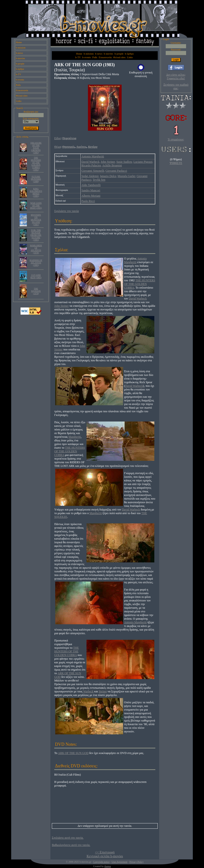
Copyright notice (102, 862)
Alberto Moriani (91, 196)
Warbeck (88, 691)
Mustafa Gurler (126, 176)
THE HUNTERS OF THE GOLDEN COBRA (140, 284)
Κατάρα (93, 147)
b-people (20, 64)
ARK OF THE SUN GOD (73, 753)
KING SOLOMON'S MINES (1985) (36, 192)
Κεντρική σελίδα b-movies (105, 856)
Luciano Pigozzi (143, 162)
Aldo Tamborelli (91, 185)
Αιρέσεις (82, 147)
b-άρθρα (20, 69)
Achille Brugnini (112, 165)
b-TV (19, 74)
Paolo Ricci (88, 201)
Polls (18, 85)
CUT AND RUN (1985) (36, 276)
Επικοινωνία (22, 90)
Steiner (103, 691)
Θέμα (57, 147)
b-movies (20, 58)
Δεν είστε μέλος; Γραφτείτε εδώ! (176, 77)
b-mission (21, 48)
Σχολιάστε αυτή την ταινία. (68, 838)
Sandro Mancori (91, 190)
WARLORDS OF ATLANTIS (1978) (36, 249)
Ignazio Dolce (108, 176)
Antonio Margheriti (93, 156)
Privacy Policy (137, 862)
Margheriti (75, 437)
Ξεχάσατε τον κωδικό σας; (176, 86)
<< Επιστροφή (105, 852)
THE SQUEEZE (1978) (36, 291)
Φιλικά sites (22, 96)
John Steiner (108, 162)
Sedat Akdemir (90, 176)
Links (19, 101)
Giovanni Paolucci (116, 171)
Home (19, 42)
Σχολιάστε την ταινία (67, 211)
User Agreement (119, 862)
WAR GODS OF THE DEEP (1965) (36, 205)
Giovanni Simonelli (93, 171)
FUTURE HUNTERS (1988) (36, 179)
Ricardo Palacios (91, 165)
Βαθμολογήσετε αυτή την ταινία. (71, 845)
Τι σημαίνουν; (176, 139)
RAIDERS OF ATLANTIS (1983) (36, 263)
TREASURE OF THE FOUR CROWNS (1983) (36, 148)
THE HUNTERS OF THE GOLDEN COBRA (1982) (36, 164)
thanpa (108, 866)
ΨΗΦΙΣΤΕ (176, 163)
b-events (20, 80)
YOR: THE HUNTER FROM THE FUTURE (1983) (36, 235)
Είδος (58, 138)
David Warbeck (90, 162)
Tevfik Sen (99, 180)
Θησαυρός (69, 147)
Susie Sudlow (124, 162)
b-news (20, 53)
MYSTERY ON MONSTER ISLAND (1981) (36, 220)
